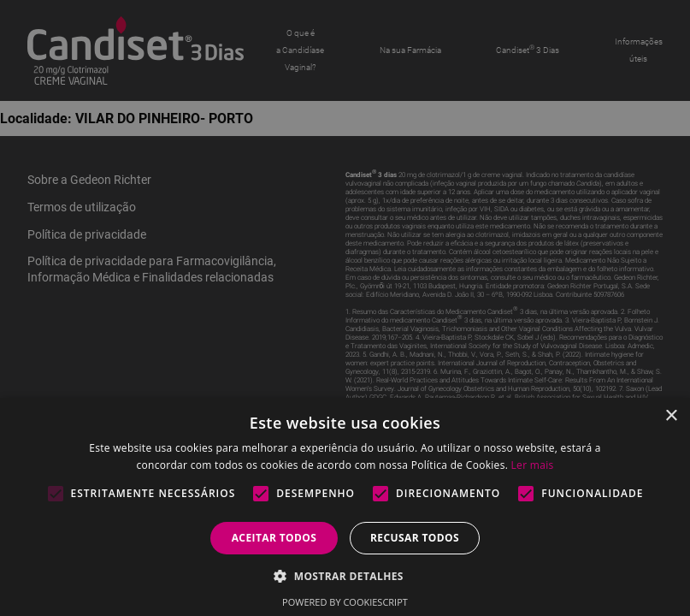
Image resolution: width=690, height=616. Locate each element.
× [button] (671, 416)
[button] (345, 575)
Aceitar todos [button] (274, 538)
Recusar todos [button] (415, 538)
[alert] (345, 308)
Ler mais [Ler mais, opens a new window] (533, 465)
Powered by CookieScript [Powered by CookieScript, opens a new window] (345, 602)
